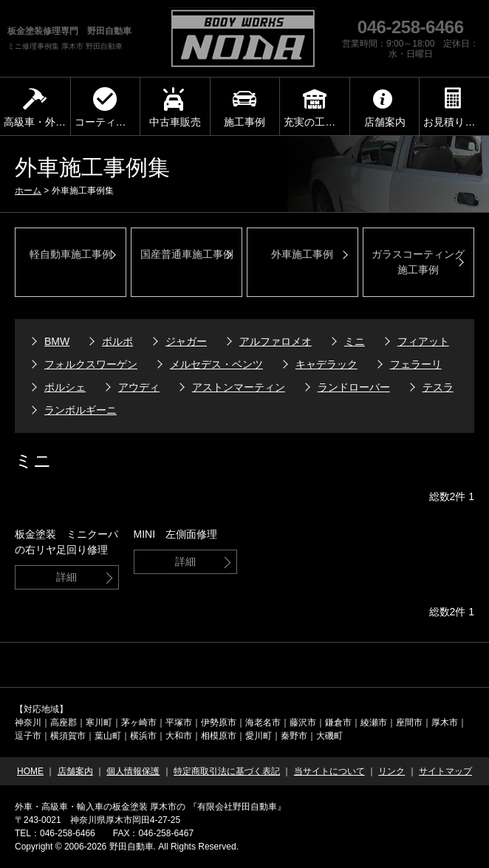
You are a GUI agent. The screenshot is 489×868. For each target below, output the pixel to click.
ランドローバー (354, 387)
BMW (57, 341)
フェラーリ (416, 364)
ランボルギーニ (81, 410)
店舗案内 (385, 122)
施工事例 (244, 122)
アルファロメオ (276, 341)
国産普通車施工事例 (187, 254)
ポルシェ (65, 387)
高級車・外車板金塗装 (37, 122)
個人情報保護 (133, 771)
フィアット (423, 341)
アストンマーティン (239, 387)
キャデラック (326, 364)
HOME (30, 771)
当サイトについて (329, 771)
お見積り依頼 (454, 122)
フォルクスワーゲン (91, 364)
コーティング (106, 122)
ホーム (28, 191)
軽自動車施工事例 (71, 254)
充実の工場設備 (317, 122)
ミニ (355, 341)
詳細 (66, 577)
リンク (391, 771)
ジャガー (186, 341)
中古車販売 (175, 122)
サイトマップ (445, 771)
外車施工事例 (302, 254)
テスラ (438, 387)
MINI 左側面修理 (176, 534)
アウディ (139, 387)
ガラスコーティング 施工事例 (418, 262)
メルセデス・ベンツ (216, 364)
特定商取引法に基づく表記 (227, 771)
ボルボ (117, 341)
